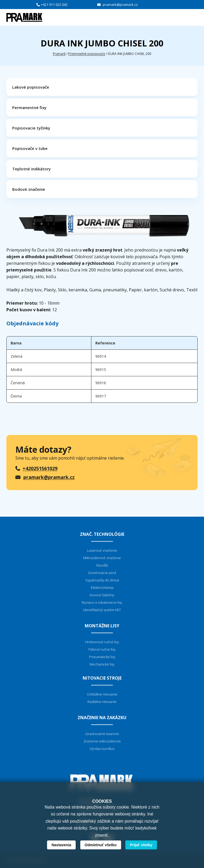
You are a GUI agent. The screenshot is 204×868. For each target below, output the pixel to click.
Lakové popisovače (31, 87)
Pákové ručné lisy (102, 649)
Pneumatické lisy (102, 657)
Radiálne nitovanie (102, 702)
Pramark (59, 54)
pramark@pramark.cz (120, 5)
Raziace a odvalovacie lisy (102, 602)
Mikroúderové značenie (102, 558)
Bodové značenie (29, 189)
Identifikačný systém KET (102, 610)
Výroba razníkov (102, 749)
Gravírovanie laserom (102, 734)
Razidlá (102, 565)
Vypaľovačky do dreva (102, 580)
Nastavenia (61, 845)
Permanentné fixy (29, 107)
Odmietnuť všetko (101, 845)
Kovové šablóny (102, 595)
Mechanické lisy (102, 664)
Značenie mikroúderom (102, 741)
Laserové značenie (102, 550)
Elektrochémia (102, 588)
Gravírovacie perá (102, 573)
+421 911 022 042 (54, 5)
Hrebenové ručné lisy (102, 642)
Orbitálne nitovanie (102, 694)
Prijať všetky (141, 845)
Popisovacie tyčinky (31, 128)
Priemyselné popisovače (87, 54)
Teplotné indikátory (31, 169)
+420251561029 (40, 468)
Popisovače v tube (30, 148)
